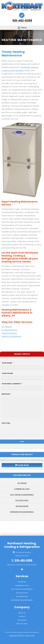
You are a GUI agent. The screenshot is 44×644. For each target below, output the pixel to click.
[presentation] (18, 439)
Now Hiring (22, 620)
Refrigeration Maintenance (22, 512)
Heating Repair (22, 506)
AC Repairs (7, 327)
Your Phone (7, 373)
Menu (22, 28)
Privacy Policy (30, 636)
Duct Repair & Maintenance (22, 495)
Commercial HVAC (22, 489)
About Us (22, 613)
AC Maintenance (9, 330)
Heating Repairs (9, 333)
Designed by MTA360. (17, 636)
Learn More (22, 465)
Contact (5, 305)
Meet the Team (22, 624)
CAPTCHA (6, 423)
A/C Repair (22, 483)
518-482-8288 (22, 20)
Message (7, 394)
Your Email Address (12, 384)
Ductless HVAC (22, 500)
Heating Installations (11, 336)
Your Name (8, 363)
